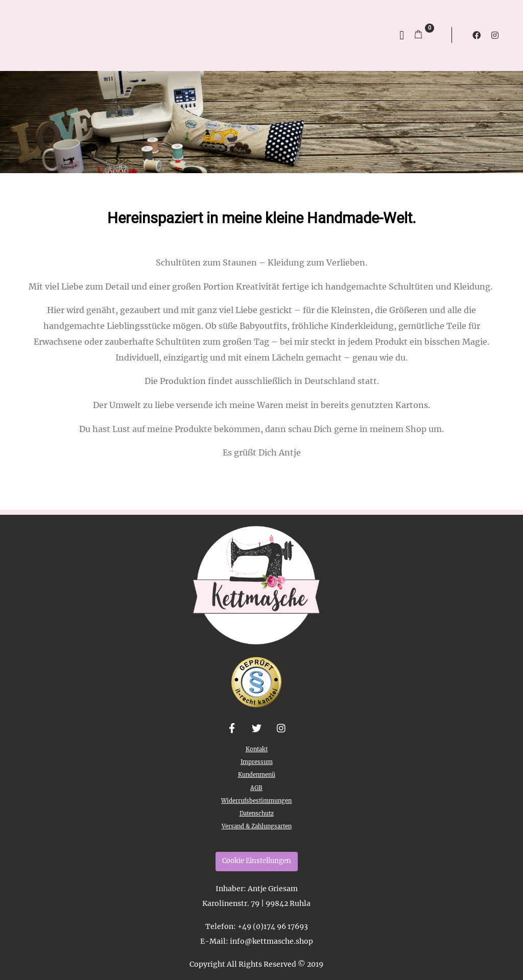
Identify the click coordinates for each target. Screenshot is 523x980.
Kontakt (257, 749)
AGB (256, 788)
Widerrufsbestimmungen (256, 801)
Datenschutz (257, 814)
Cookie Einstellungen (257, 861)
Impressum (257, 762)
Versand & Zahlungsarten (257, 826)
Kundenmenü (257, 775)
